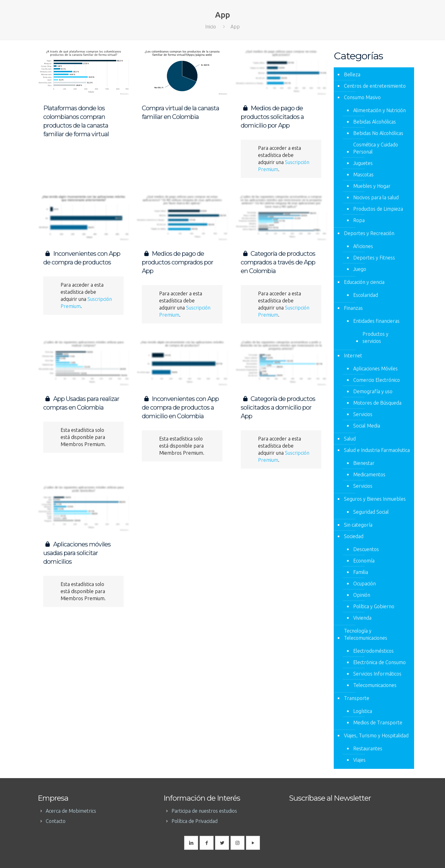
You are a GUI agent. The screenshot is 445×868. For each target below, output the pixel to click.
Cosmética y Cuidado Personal (376, 148)
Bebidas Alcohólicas (375, 122)
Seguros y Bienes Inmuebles (375, 499)
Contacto (56, 821)
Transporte (357, 698)
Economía (364, 561)
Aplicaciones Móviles (375, 369)
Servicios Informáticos (377, 674)
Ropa (359, 220)
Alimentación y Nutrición (379, 110)
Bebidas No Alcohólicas (378, 133)
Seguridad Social (371, 512)
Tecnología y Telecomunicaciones (366, 634)
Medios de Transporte (378, 723)
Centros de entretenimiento (375, 86)
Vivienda (362, 618)
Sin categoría (358, 525)
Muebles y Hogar (372, 186)
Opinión (362, 595)
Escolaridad (366, 295)
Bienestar (364, 463)
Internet (353, 356)
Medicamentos (369, 474)
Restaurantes (368, 748)
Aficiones (363, 246)
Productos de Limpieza (378, 209)
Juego (360, 269)
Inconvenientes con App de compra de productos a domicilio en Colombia (180, 407)
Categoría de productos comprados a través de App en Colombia (278, 262)
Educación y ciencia (364, 282)
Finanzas (353, 308)
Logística (363, 711)
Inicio (211, 27)
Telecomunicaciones (375, 685)
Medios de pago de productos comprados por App (178, 262)
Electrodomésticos (373, 651)
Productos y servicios (375, 337)
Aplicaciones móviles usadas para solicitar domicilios (77, 553)
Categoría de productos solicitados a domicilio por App (278, 407)
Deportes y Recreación (369, 233)
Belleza (352, 74)
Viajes (359, 760)
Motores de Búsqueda (377, 403)
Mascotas (363, 175)
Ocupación (364, 584)
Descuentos (366, 549)
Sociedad (354, 536)
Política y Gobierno (374, 606)
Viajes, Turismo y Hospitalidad (376, 735)
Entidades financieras (376, 321)
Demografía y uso (373, 391)
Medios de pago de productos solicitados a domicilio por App (272, 117)
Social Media (367, 426)
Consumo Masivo (362, 97)
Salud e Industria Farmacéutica (377, 450)
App (235, 27)
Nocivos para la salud (376, 197)
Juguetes (363, 163)
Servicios (363, 414)
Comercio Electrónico (377, 380)
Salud (350, 439)
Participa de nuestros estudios (204, 811)
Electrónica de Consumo (379, 662)
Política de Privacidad (195, 821)
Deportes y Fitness (374, 258)
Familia (361, 572)
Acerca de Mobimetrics (71, 811)
